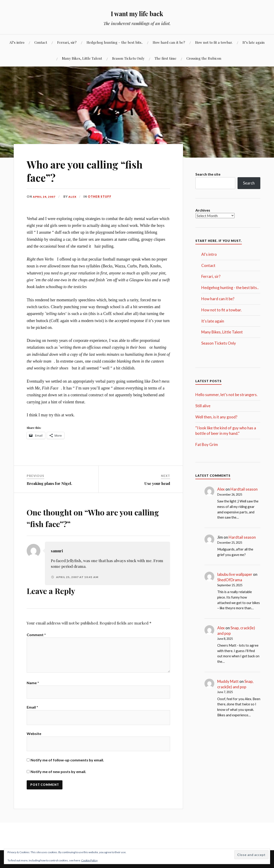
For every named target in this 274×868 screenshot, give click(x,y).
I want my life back (137, 13)
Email (32, 715)
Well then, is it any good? (216, 417)
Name (33, 689)
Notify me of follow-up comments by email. (67, 768)
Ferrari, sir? (67, 42)
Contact (41, 42)
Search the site (208, 174)
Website (34, 741)
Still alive (203, 406)
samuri (58, 551)
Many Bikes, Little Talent (82, 58)
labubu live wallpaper (235, 574)
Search (249, 183)
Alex (73, 197)
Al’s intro (17, 42)
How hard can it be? (169, 42)
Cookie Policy (89, 860)
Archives (203, 210)
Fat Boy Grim (207, 444)
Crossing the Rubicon (204, 58)
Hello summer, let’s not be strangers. (226, 395)
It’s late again (254, 42)
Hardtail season (244, 489)
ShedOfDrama (230, 580)
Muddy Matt (228, 681)
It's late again (213, 321)
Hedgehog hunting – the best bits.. (115, 42)
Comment (36, 635)
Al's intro (209, 254)
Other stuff (101, 197)
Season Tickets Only (128, 58)
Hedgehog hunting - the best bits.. (230, 288)
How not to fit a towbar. (214, 42)
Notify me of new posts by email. (58, 780)
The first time (165, 58)
